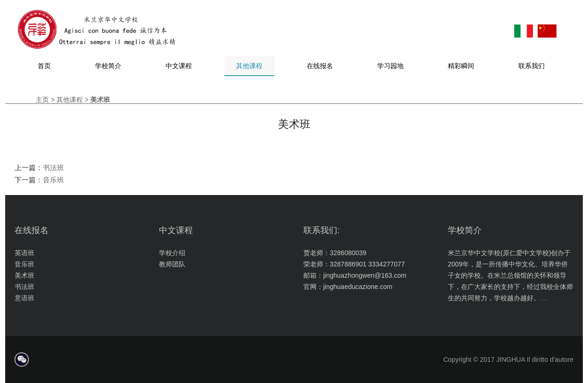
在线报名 (32, 230)
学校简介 (465, 230)
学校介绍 (172, 253)
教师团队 (172, 264)
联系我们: (322, 230)
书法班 (53, 168)
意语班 (24, 298)
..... (544, 298)
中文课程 (176, 230)
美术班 (24, 275)
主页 (42, 100)
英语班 (24, 253)
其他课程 (70, 100)
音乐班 (53, 180)
